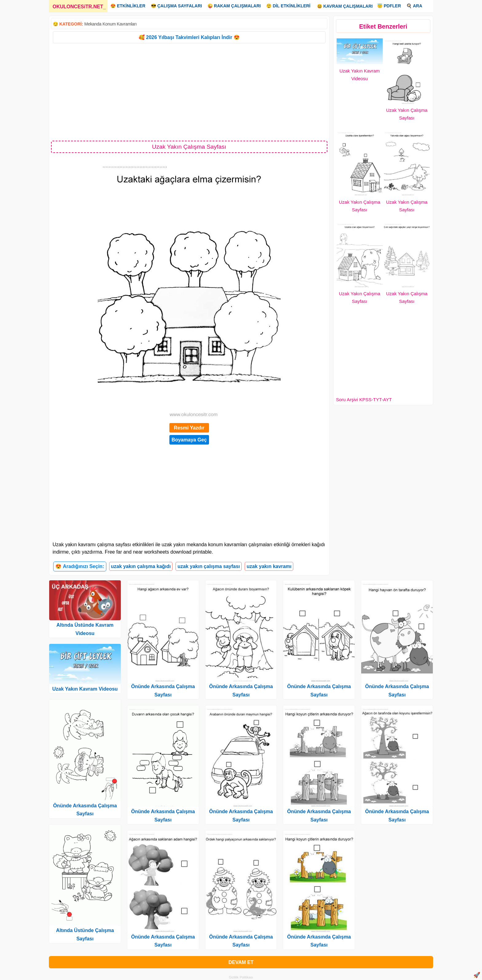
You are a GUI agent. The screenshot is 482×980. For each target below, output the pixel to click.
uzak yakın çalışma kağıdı (141, 566)
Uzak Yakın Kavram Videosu (85, 689)
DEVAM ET (241, 962)
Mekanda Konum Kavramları (110, 24)
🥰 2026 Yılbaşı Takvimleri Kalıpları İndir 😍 (189, 37)
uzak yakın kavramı (269, 566)
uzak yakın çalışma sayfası (209, 566)
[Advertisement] (189, 92)
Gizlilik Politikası (241, 977)
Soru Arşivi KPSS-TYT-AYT (364, 400)
